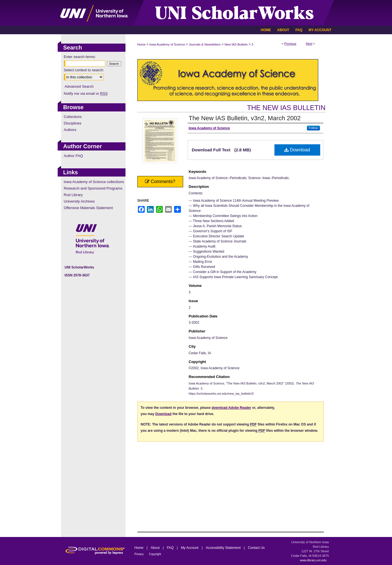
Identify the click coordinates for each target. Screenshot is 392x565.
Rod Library (73, 195)
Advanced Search (79, 86)
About (156, 548)
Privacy (140, 554)
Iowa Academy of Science (167, 44)
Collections (73, 117)
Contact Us (256, 548)
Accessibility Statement (224, 548)
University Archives (79, 201)
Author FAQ (73, 156)
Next (309, 44)
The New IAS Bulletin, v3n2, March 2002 (245, 118)
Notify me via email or (86, 94)
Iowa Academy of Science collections (94, 182)
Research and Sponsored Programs (93, 188)
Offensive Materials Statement (88, 208)
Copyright (155, 554)
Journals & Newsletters (205, 44)
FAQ (171, 548)
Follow (313, 128)
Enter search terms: (80, 57)
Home (141, 44)
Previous (290, 44)
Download (297, 150)
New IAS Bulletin (236, 44)
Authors (70, 130)
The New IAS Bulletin (286, 108)
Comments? (160, 181)
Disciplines (73, 123)
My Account (190, 548)
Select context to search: (84, 70)
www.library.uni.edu (313, 560)
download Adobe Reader (231, 408)
